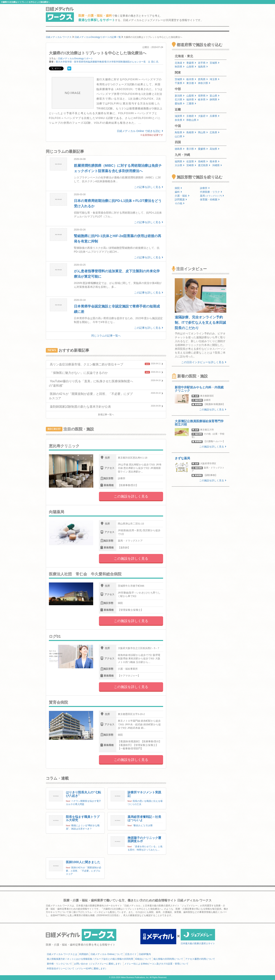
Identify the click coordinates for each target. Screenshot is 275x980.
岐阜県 (203, 100)
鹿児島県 (204, 165)
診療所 (205, 188)
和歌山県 (192, 120)
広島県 (215, 132)
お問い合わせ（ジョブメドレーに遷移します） (98, 964)
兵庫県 (215, 116)
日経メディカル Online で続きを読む (140, 131)
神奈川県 (204, 83)
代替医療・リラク (211, 192)
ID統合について (143, 959)
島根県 (191, 132)
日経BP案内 (145, 954)
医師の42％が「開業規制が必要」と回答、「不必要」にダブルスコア (84, 871)
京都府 (191, 116)
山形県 (191, 67)
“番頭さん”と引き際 (143, 825)
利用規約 (84, 954)
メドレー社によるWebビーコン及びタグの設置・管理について (156, 964)
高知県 (215, 149)
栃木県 (191, 79)
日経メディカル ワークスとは (62, 954)
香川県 (191, 149)
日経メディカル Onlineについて (107, 954)
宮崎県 (191, 165)
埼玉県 (215, 79)
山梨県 (191, 96)
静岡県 (215, 100)
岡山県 (203, 132)
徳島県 (180, 149)
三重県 (191, 104)
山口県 (180, 136)
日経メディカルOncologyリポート (76, 59)
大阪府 (203, 116)
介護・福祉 (182, 196)
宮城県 (215, 63)
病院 (178, 188)
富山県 (215, 96)
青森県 (191, 63)
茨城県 (180, 79)
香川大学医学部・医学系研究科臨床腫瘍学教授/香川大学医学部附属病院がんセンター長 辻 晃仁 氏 (107, 62)
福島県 (203, 67)
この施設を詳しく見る (131, 496)
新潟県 (180, 96)
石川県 (180, 100)
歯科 (178, 192)
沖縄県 (217, 165)
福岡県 (180, 161)
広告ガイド (131, 954)
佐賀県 (191, 161)
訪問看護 (181, 200)
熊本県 (215, 161)
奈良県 (180, 120)
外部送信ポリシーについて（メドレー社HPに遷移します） (77, 969)
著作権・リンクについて (59, 964)
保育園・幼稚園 (210, 200)
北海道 (180, 63)
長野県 (203, 96)
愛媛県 (203, 149)
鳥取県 (180, 132)
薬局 (212, 196)
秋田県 (180, 67)
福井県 (191, 100)
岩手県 (203, 63)
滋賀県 (180, 116)
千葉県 (180, 83)
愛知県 (180, 104)
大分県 (180, 165)
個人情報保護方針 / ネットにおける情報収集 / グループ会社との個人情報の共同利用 (90, 959)
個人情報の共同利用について (168, 959)
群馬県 (203, 79)
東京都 (191, 83)
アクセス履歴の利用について (200, 959)
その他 (180, 203)
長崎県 (203, 161)
